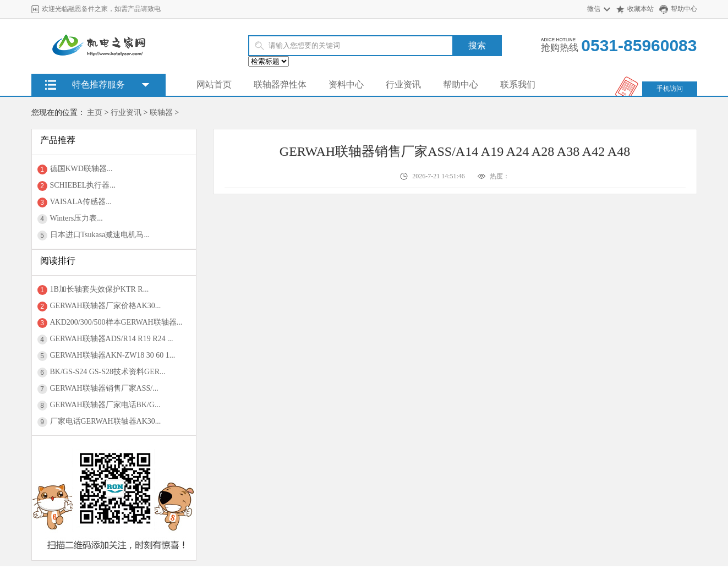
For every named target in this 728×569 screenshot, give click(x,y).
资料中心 (346, 84)
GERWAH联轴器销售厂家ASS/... (104, 388)
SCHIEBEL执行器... (83, 185)
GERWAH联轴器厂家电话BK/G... (105, 405)
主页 (95, 113)
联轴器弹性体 (280, 84)
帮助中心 (684, 9)
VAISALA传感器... (81, 202)
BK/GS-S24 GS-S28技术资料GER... (108, 372)
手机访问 (670, 89)
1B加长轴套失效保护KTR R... (100, 289)
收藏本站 (641, 9)
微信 (594, 9)
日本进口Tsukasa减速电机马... (100, 235)
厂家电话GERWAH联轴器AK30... (106, 421)
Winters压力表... (76, 218)
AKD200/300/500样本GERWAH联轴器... (116, 322)
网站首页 (214, 84)
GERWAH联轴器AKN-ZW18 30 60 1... (113, 355)
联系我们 (518, 84)
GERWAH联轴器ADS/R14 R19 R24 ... (112, 339)
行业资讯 (403, 84)
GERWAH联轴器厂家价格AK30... (106, 306)
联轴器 (161, 113)
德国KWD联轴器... (81, 169)
